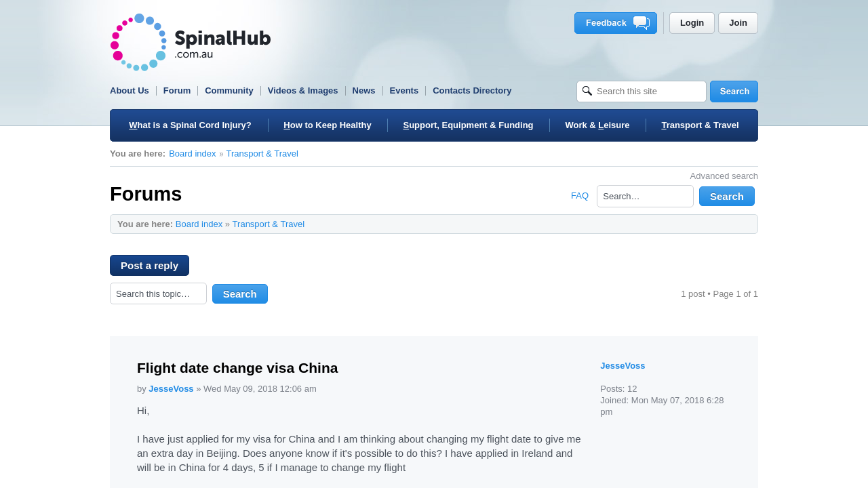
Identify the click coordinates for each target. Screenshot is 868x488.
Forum (177, 90)
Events (405, 90)
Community (229, 90)
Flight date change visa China (237, 368)
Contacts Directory (472, 90)
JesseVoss (171, 389)
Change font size (741, 224)
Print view (720, 224)
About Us (130, 90)
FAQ (580, 196)
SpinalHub (191, 42)
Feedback (618, 23)
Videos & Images (303, 90)
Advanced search (724, 176)
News (364, 90)
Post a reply (155, 268)
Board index (192, 154)
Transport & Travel (262, 154)
